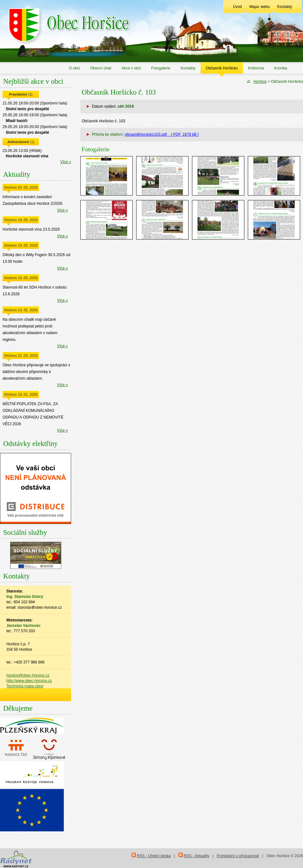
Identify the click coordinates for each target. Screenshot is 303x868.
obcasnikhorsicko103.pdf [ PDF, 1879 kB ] (162, 134)
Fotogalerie (161, 68)
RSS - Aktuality (196, 856)
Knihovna (256, 68)
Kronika (281, 68)
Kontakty (285, 7)
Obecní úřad (101, 68)
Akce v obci (131, 68)
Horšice (260, 82)
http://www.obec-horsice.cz (29, 681)
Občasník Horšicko (222, 68)
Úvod (237, 7)
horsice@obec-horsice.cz (28, 675)
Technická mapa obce (25, 686)
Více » (66, 162)
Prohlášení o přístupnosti (238, 856)
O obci (74, 68)
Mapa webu (260, 7)
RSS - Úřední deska (154, 856)
